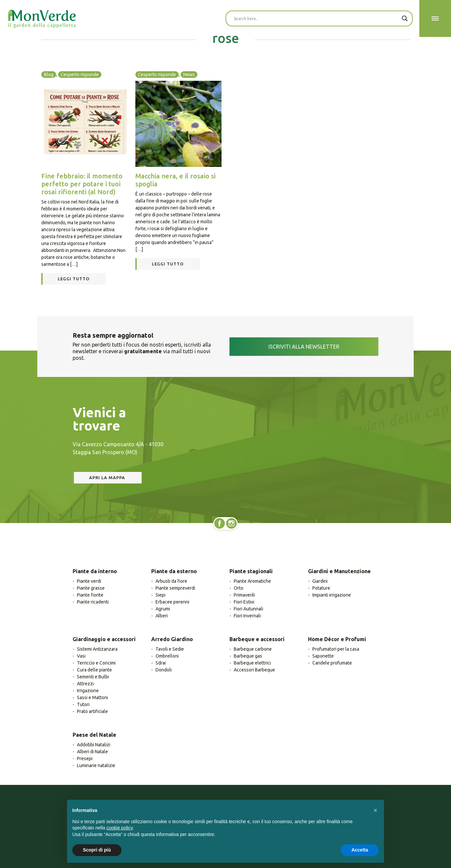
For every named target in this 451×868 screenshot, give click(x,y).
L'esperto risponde (80, 75)
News (189, 75)
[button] (375, 810)
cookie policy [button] (120, 828)
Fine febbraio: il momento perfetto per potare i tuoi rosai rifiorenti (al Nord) (82, 184)
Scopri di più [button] (97, 850)
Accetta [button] (360, 850)
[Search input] (316, 18)
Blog (49, 75)
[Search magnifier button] (405, 18)
